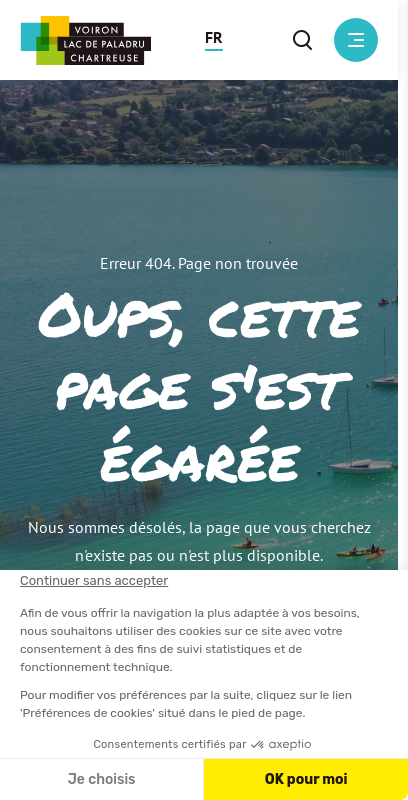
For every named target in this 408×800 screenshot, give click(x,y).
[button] (214, 40)
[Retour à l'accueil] (85, 40)
